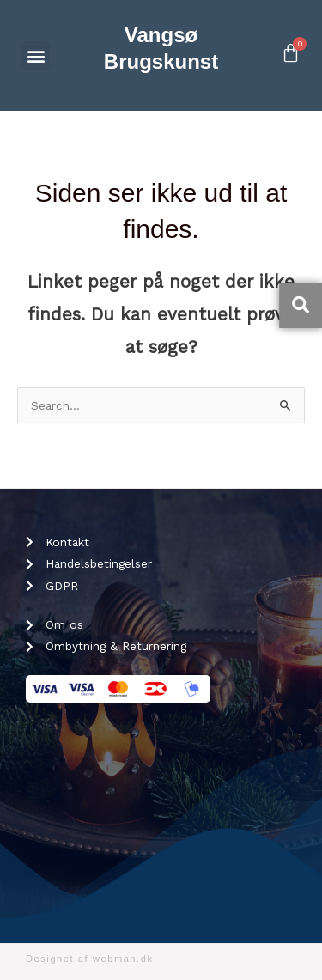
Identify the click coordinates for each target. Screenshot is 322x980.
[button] (36, 55)
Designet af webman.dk (90, 959)
